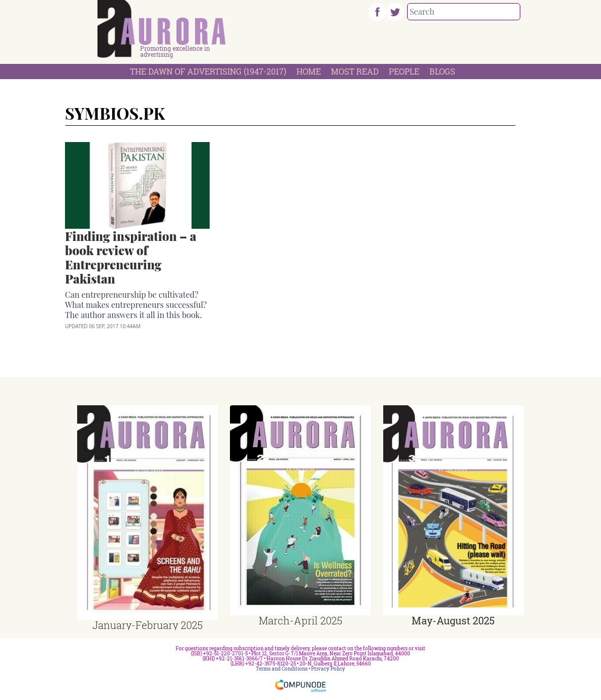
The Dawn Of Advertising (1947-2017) (208, 71)
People (404, 71)
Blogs (442, 71)
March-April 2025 (300, 620)
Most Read (355, 71)
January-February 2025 (147, 625)
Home (309, 71)
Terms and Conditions (282, 669)
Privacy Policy (328, 669)
